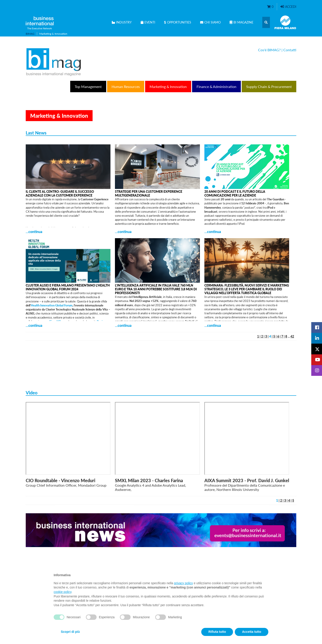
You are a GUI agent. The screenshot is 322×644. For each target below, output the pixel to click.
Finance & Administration (216, 87)
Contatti (290, 50)
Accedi (288, 7)
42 (292, 336)
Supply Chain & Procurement (269, 87)
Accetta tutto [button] (252, 632)
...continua (34, 232)
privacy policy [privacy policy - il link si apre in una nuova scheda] (184, 583)
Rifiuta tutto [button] (217, 632)
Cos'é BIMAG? (269, 50)
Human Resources (126, 87)
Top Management (88, 87)
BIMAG (30, 34)
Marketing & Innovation (168, 87)
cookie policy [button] (62, 592)
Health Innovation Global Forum (52, 305)
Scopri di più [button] (70, 632)
